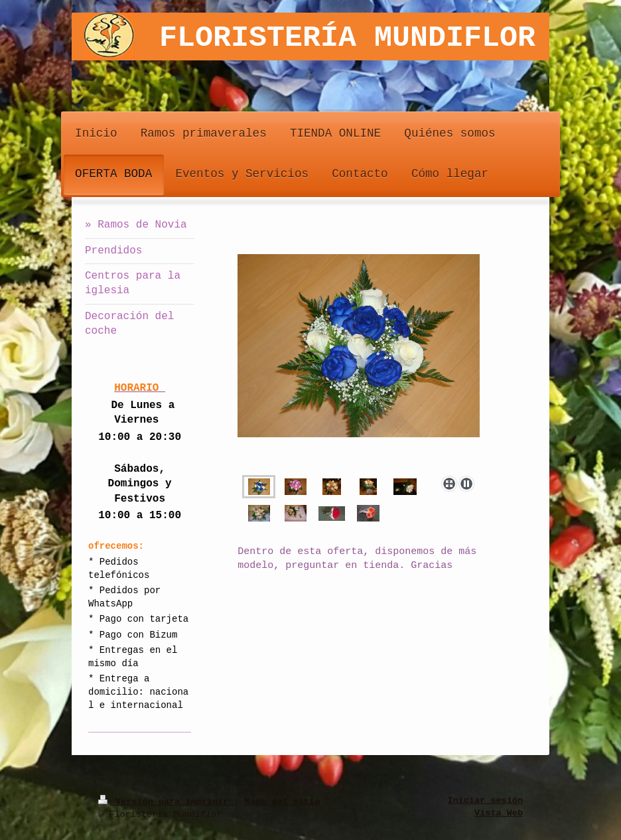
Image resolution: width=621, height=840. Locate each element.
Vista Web (499, 813)
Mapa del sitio (282, 801)
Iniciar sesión (485, 801)
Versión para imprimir (166, 801)
